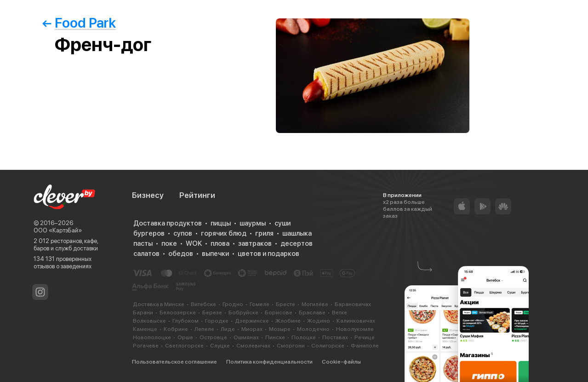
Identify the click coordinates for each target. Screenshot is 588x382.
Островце (213, 337)
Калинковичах (356, 321)
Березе (212, 313)
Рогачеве (146, 346)
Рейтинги (197, 195)
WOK (194, 243)
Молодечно (313, 329)
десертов (297, 243)
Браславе (312, 313)
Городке (217, 321)
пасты (143, 243)
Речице (365, 337)
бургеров (149, 233)
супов (183, 233)
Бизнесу (148, 195)
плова (220, 243)
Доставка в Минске (159, 304)
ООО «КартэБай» (58, 230)
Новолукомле (355, 329)
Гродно (233, 304)
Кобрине (176, 329)
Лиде (228, 329)
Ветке (340, 313)
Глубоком (186, 321)
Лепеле (204, 329)
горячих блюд (224, 233)
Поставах (335, 337)
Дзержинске (252, 321)
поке (169, 243)
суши (283, 223)
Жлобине (288, 321)
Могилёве (315, 304)
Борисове (279, 313)
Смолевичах (253, 346)
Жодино (319, 321)
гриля (264, 233)
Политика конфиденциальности (269, 362)
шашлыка (297, 233)
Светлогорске (184, 346)
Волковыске (149, 321)
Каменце (145, 329)
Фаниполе (365, 346)
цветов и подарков (268, 254)
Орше (185, 337)
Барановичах (353, 304)
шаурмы (253, 223)
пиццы (221, 223)
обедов (181, 254)
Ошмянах (246, 337)
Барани (143, 313)
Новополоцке (152, 337)
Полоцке (304, 337)
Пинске (275, 337)
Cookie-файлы (341, 362)
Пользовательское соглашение (174, 362)
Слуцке (220, 346)
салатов (146, 254)
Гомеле (260, 304)
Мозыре (280, 329)
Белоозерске (178, 313)
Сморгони (291, 346)
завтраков (255, 243)
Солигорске (328, 346)
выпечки (215, 254)
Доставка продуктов (168, 223)
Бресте (285, 304)
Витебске (203, 304)
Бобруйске (243, 313)
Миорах (252, 329)
